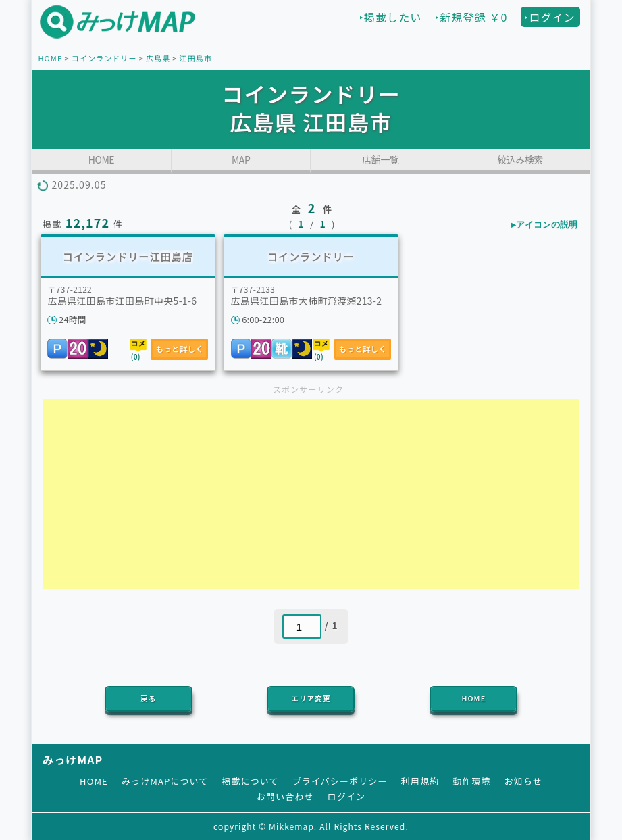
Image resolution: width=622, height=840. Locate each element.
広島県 (158, 58)
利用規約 (420, 781)
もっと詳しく (179, 349)
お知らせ (523, 781)
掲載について (250, 781)
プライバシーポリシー (340, 781)
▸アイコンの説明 (544, 225)
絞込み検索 (520, 159)
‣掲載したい (391, 17)
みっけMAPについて (165, 781)
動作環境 (471, 781)
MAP (241, 159)
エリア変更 (311, 698)
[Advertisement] (311, 494)
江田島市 (196, 58)
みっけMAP (73, 760)
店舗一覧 (380, 159)
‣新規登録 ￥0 (471, 17)
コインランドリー (104, 58)
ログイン (346, 796)
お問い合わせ (285, 796)
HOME (50, 58)
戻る (148, 698)
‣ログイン (550, 17)
